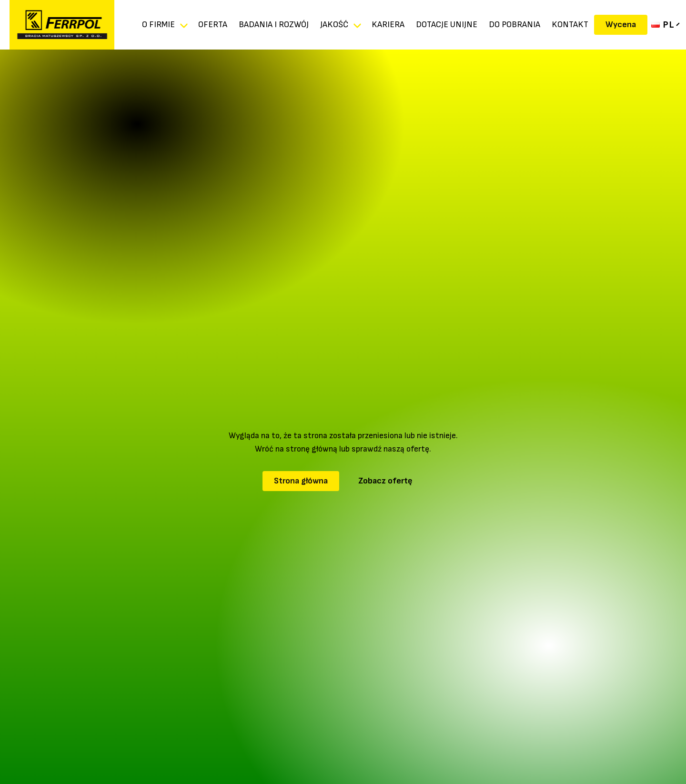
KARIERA (388, 25)
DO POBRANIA (514, 25)
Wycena (621, 25)
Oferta (213, 25)
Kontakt (570, 25)
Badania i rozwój (274, 25)
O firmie (158, 25)
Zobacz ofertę (385, 481)
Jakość (334, 25)
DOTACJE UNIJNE (447, 25)
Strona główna (301, 481)
